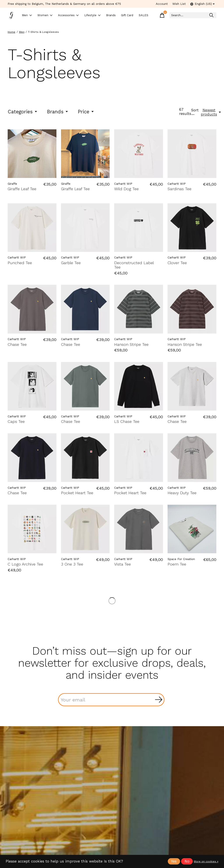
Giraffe (12, 184)
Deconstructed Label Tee (134, 265)
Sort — (195, 112)
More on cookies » (206, 861)
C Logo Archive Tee (25, 564)
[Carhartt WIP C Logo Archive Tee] (32, 529)
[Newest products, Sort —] (211, 112)
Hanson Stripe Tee (131, 345)
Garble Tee (71, 263)
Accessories (78, 15)
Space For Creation (181, 559)
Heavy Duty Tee (182, 493)
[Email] (111, 700)
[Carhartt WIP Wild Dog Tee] (139, 154)
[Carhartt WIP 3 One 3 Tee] (85, 529)
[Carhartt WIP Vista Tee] (139, 529)
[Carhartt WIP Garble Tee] (85, 228)
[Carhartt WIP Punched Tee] (32, 228)
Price (86, 112)
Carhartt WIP (123, 184)
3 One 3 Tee (72, 564)
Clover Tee (177, 263)
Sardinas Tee (179, 189)
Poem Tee (177, 564)
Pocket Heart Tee (77, 493)
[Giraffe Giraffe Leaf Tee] (32, 154)
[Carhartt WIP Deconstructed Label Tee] (139, 228)
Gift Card (146, 15)
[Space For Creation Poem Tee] (192, 529)
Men (29, 15)
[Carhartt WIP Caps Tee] (32, 387)
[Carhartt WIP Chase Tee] (32, 309)
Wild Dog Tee (126, 189)
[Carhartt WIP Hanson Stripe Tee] (139, 309)
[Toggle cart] (177, 15)
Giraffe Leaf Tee (22, 189)
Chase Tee (17, 345)
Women (50, 15)
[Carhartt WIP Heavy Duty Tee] (192, 458)
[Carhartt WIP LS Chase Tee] (139, 387)
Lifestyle (106, 15)
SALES (163, 15)
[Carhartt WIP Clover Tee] (192, 228)
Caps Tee (16, 422)
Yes (174, 861)
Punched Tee (20, 263)
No (187, 861)
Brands (129, 15)
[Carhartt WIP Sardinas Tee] (192, 154)
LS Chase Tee (127, 422)
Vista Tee (122, 564)
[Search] (200, 15)
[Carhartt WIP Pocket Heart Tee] (85, 458)
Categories (23, 112)
